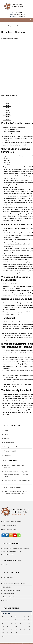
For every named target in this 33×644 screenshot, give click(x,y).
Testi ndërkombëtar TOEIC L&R (13, 487)
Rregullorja (7, 438)
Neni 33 (7, 119)
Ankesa (5, 600)
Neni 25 (7, 106)
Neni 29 (7, 115)
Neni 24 (7, 104)
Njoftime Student (8, 577)
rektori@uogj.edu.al (19, 15)
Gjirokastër (22, 17)
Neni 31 (7, 117)
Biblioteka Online (8, 587)
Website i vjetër (7, 565)
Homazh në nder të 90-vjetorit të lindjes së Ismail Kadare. (18, 482)
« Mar (3, 637)
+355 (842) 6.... (19, 12)
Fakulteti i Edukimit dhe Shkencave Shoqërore (16, 548)
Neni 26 (7, 108)
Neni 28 (7, 112)
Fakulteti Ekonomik (8, 555)
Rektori (6, 430)
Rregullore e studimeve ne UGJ (10, 38)
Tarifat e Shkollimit (8, 594)
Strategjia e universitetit (11, 447)
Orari (5, 581)
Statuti (6, 434)
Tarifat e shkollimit (9, 443)
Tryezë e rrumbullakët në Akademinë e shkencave (15, 466)
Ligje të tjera (8, 455)
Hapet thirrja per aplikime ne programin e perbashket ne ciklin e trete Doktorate (15, 492)
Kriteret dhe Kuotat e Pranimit (11, 590)
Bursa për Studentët (9, 597)
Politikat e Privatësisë (10, 451)
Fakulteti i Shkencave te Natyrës (12, 551)
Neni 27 (7, 110)
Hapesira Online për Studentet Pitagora (14, 584)
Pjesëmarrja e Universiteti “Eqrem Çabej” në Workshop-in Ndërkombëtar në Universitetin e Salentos (17, 474)
